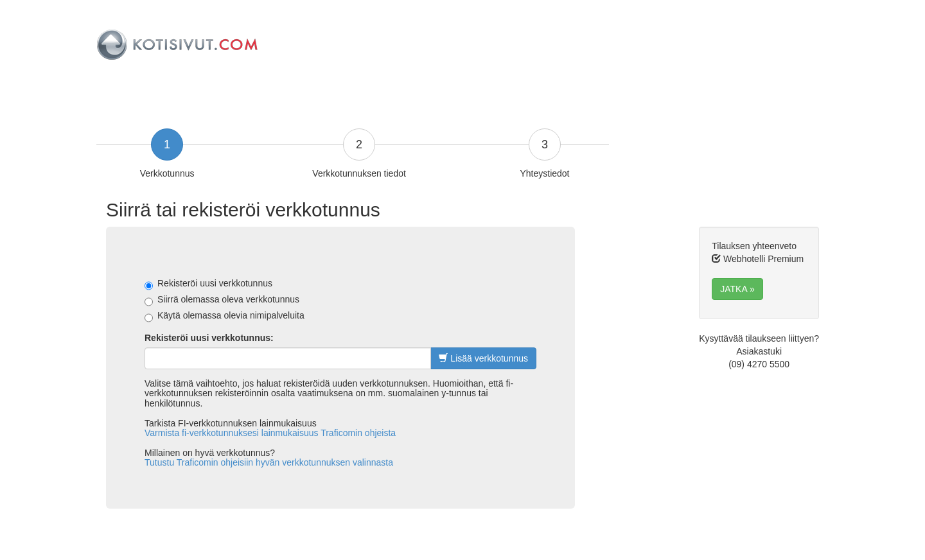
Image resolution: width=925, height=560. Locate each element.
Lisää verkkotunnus (483, 358)
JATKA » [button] (737, 289)
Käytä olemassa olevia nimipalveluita (225, 316)
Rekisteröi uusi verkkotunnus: (209, 338)
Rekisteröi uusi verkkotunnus (208, 284)
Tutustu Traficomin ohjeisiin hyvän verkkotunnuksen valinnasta (269, 462)
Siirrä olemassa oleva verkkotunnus (222, 300)
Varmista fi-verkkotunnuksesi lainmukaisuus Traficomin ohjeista (270, 433)
